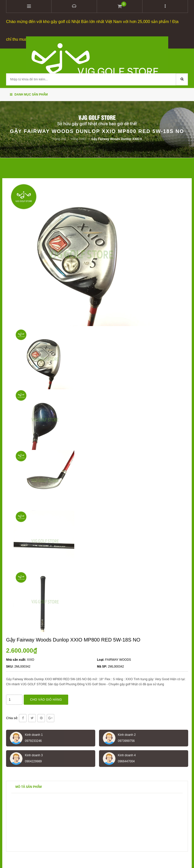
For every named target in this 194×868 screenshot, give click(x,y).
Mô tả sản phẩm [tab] (29, 787)
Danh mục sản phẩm (29, 95)
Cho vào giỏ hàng (46, 700)
